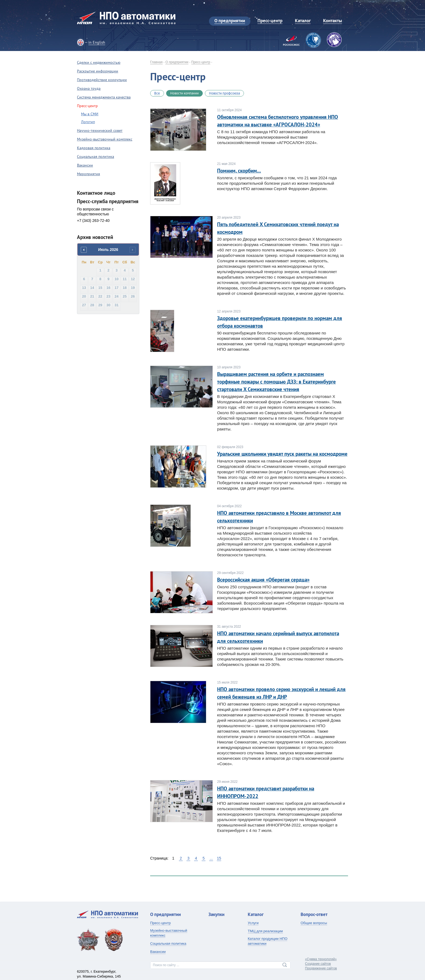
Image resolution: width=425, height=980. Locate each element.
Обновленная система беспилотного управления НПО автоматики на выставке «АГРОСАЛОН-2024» (278, 121)
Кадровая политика (94, 148)
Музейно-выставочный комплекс (105, 139)
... (211, 858)
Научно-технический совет (100, 130)
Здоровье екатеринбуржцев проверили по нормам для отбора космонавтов (280, 322)
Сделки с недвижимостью (99, 62)
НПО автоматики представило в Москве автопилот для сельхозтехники (279, 517)
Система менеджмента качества (104, 97)
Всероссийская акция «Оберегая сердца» (263, 580)
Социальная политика (96, 157)
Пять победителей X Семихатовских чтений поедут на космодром (278, 228)
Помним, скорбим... (239, 171)
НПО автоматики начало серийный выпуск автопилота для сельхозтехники (278, 637)
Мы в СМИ (90, 114)
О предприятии (177, 62)
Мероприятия (88, 174)
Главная (156, 62)
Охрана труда (89, 88)
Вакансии (85, 165)
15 (219, 858)
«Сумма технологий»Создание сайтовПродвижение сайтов (321, 964)
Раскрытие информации (98, 71)
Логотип (88, 122)
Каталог (256, 914)
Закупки (216, 914)
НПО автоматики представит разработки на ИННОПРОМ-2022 (266, 792)
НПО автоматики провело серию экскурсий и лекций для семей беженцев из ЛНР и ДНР (281, 693)
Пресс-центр (201, 62)
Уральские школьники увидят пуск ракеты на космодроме (282, 454)
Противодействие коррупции (102, 80)
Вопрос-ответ (314, 914)
